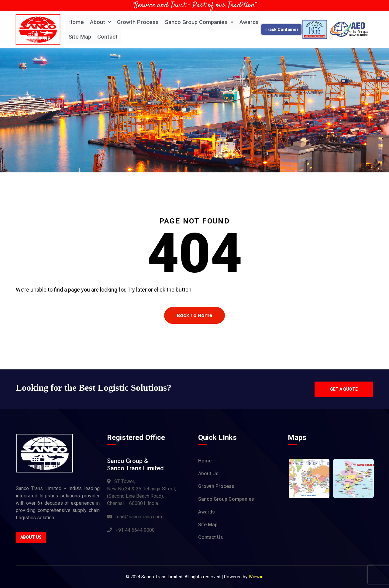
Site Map (80, 37)
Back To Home (195, 315)
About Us (31, 538)
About (101, 22)
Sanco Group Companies (200, 22)
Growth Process (138, 22)
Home (76, 22)
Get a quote (343, 389)
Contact (108, 37)
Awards (251, 22)
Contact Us (211, 538)
